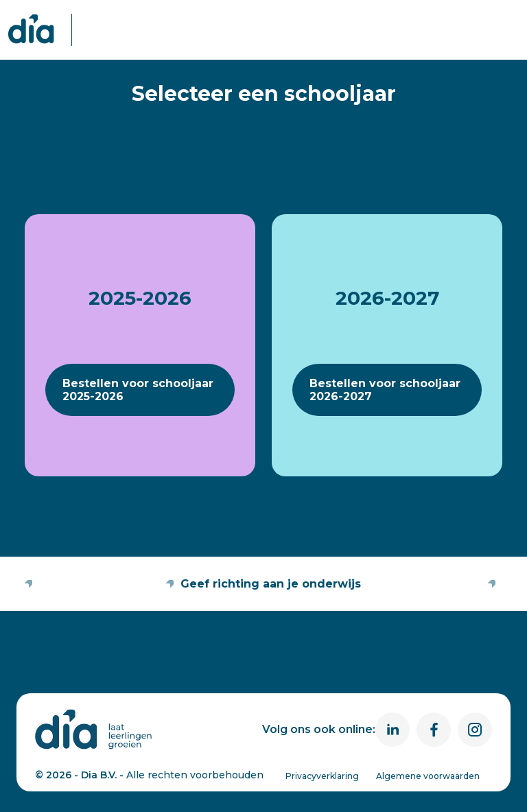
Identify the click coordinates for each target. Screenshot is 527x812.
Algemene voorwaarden (428, 776)
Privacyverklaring (322, 776)
